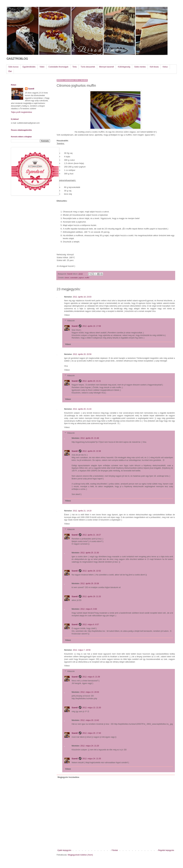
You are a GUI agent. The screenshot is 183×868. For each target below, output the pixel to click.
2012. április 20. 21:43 (82, 409)
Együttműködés (29, 67)
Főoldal (115, 850)
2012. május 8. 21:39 (91, 677)
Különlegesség (124, 67)
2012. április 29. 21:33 (92, 597)
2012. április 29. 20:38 (90, 584)
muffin (87, 278)
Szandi (75, 326)
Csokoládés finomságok (58, 67)
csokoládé (74, 278)
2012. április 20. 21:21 (92, 381)
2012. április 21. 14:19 (82, 511)
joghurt (81, 278)
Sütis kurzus (13, 67)
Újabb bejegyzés (64, 850)
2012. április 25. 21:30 (90, 553)
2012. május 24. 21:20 (90, 746)
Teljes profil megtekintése (22, 112)
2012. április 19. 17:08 (92, 326)
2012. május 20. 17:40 (92, 733)
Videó (42, 67)
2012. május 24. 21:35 (92, 759)
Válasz (67, 315)
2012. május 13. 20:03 (90, 692)
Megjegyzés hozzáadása (68, 777)
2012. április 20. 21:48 (90, 438)
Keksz (165, 67)
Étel (10, 71)
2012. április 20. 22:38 (92, 451)
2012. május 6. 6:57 (91, 625)
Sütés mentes (140, 67)
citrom (67, 278)
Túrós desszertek (88, 67)
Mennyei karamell (107, 67)
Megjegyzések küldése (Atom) (80, 855)
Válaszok (71, 321)
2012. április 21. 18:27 (92, 535)
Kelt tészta (154, 67)
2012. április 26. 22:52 (92, 571)
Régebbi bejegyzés (166, 850)
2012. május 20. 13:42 (90, 720)
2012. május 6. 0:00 (89, 609)
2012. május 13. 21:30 (92, 708)
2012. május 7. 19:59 (82, 650)
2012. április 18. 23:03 (82, 297)
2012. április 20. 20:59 (82, 354)
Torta (75, 67)
